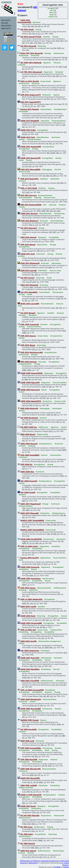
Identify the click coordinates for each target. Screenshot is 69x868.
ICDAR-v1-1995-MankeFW (31, 795)
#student (59, 72)
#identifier (55, 179)
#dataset (44, 179)
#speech (32, 446)
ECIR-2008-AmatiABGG (30, 455)
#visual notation (34, 139)
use (51, 10)
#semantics (36, 808)
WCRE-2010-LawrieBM (30, 304)
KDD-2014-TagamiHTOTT (31, 102)
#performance (48, 578)
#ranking (23, 590)
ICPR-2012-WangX (28, 245)
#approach (48, 72)
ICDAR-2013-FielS (28, 137)
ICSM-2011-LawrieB (28, 270)
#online (52, 188)
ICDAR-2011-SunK (28, 254)
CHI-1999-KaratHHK (28, 729)
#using (38, 29)
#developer (56, 263)
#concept (44, 221)
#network (40, 741)
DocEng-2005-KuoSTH (30, 558)
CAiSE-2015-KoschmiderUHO (24, 21)
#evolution (47, 401)
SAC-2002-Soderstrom (30, 651)
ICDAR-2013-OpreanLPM (30, 158)
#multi (22, 338)
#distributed (46, 658)
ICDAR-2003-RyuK (28, 616)
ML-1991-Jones (26, 827)
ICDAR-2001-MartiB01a (30, 669)
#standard (45, 651)
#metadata (23, 111)
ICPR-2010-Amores (28, 336)
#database (43, 785)
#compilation (40, 834)
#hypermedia (42, 434)
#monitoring (59, 213)
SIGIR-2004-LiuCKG (28, 606)
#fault (44, 390)
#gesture (47, 63)
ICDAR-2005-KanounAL (30, 567)
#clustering (24, 354)
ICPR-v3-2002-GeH (28, 630)
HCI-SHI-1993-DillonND (30, 815)
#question (45, 121)
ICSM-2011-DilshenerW (30, 263)
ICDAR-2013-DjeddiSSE (30, 121)
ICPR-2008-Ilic (26, 464)
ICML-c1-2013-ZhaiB (29, 188)
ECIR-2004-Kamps (28, 588)
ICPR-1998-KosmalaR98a (31, 748)
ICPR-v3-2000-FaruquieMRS (32, 690)
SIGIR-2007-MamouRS (30, 513)
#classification (50, 352)
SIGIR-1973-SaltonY (28, 851)
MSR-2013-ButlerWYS (29, 179)
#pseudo (53, 205)
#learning (42, 46)
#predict (22, 315)
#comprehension (45, 195)
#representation (59, 121)
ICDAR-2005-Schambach (31, 578)
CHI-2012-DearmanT (29, 228)
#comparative (56, 336)
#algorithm (44, 546)
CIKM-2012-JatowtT (28, 237)
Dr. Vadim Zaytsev (65, 864)
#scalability (54, 237)
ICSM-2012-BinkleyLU (29, 221)
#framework (58, 292)
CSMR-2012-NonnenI (29, 213)
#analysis (42, 237)
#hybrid (54, 759)
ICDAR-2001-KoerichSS (30, 658)
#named (46, 37)
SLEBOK (57, 867)
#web (21, 160)
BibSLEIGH (33, 863)
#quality (38, 197)
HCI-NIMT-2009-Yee (29, 427)
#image (53, 245)
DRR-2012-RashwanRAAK (31, 205)
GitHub (66, 867)
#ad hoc (44, 455)
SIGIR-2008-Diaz (27, 472)
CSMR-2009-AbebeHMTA (31, 401)
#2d (45, 205)
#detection (45, 513)
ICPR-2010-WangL (28, 345)
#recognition (43, 130)
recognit (51, 8)
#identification (43, 137)
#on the (58, 169)
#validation (24, 569)
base (51, 12)
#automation (46, 109)
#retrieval (56, 137)
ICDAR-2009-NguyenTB (30, 382)
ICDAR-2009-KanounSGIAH (31, 373)
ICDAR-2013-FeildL (28, 130)
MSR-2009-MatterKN (29, 408)
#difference (43, 427)
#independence (45, 444)
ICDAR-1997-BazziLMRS (30, 778)
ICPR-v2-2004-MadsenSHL (31, 599)
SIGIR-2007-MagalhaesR (31, 504)
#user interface (60, 558)
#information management (49, 641)
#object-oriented (26, 787)
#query (56, 95)
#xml (21, 560)
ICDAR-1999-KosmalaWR (31, 709)
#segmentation (25, 364)
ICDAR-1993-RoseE (28, 806)
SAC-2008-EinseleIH (29, 481)
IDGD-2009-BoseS (28, 434)
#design (48, 53)
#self (47, 750)
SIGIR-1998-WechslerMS (31, 769)
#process (37, 22)
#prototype (24, 55)
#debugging (47, 169)
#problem (33, 315)
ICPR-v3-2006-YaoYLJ (29, 546)
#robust (62, 205)
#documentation (44, 588)
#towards (35, 55)
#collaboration (60, 109)
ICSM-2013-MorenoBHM (30, 169)
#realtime (56, 546)
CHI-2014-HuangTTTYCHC (31, 37)
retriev (51, 17)
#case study (46, 81)
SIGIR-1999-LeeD (27, 741)
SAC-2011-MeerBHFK (29, 292)
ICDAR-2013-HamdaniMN (31, 147)
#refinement (39, 827)
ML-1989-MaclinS (28, 843)
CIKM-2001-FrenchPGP (30, 681)
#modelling (24, 632)
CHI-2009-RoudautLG (29, 418)
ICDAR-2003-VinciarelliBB (31, 623)
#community (48, 539)
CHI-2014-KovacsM (28, 46)
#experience (46, 815)
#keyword (46, 95)
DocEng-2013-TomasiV (30, 109)
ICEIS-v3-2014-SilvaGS (30, 81)
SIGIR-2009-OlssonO (29, 444)
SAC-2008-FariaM (28, 492)
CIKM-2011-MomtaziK (29, 285)
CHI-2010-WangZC (28, 313)
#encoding (41, 345)
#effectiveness (60, 588)
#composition (48, 147)
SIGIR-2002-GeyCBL (29, 641)
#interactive (59, 53)
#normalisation (25, 197)
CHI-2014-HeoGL (27, 29)
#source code (24, 171)
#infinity (42, 188)
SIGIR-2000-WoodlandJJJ (31, 699)
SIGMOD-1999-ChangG (30, 720)
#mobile (51, 313)
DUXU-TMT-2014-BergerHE (32, 53)
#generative (42, 245)
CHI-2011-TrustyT (27, 278)
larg (51, 14)
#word (29, 160)
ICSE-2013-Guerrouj (28, 195)
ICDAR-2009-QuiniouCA (30, 390)
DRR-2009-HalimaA (28, 362)
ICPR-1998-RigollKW (29, 759)
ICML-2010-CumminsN (30, 324)
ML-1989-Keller (27, 834)
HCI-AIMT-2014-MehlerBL (31, 63)
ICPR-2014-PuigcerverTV (31, 95)
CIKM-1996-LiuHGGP (29, 785)
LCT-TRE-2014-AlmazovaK (31, 72)
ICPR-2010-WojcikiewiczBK (32, 352)
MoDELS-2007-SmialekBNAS (32, 520)
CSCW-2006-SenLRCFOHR (31, 539)
